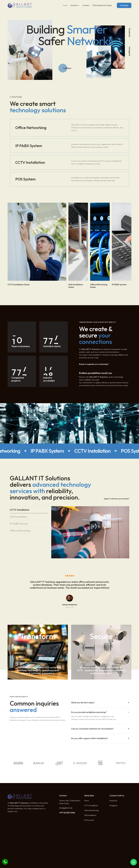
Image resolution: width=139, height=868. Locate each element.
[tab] (29, 516)
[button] (134, 862)
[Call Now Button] (5, 862)
